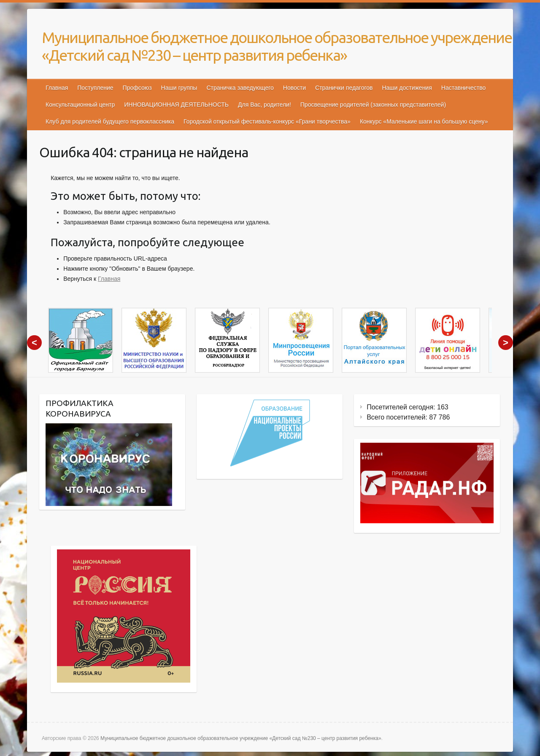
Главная (57, 88)
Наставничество (464, 88)
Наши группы (179, 88)
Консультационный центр (80, 105)
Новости (294, 88)
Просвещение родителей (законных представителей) (373, 105)
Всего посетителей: (398, 417)
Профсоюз (137, 88)
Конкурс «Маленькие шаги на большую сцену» (424, 121)
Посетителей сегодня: (402, 407)
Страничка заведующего (240, 88)
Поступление (95, 88)
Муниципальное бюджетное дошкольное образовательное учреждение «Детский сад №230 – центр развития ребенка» (277, 46)
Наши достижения (407, 88)
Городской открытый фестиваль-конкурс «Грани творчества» (267, 121)
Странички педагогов (344, 88)
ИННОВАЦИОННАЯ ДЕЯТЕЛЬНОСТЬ (176, 105)
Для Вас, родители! (265, 105)
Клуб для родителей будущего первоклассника (110, 121)
